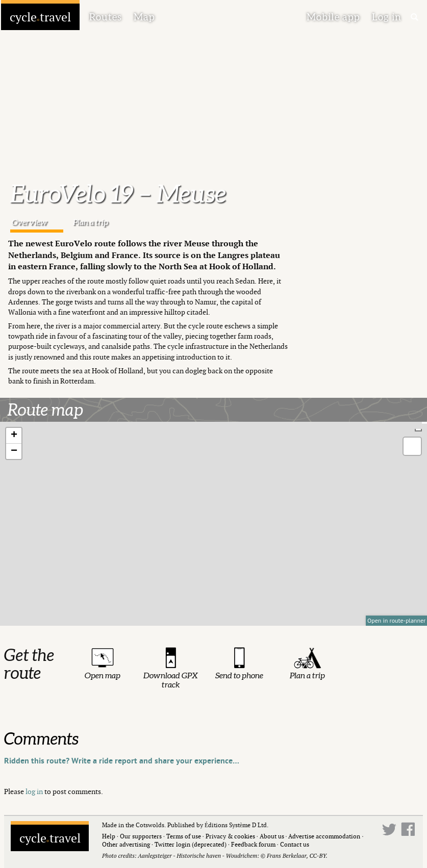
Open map (103, 675)
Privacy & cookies (230, 836)
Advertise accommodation (324, 836)
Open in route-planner (396, 620)
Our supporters (141, 836)
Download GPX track (171, 680)
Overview (29, 222)
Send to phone (239, 675)
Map (144, 17)
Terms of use (184, 836)
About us (272, 836)
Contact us (295, 844)
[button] (14, 436)
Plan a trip (91, 222)
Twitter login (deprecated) (191, 844)
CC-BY (317, 856)
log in (34, 791)
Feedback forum (253, 844)
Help (109, 836)
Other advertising (126, 844)
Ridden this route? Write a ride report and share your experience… (122, 761)
